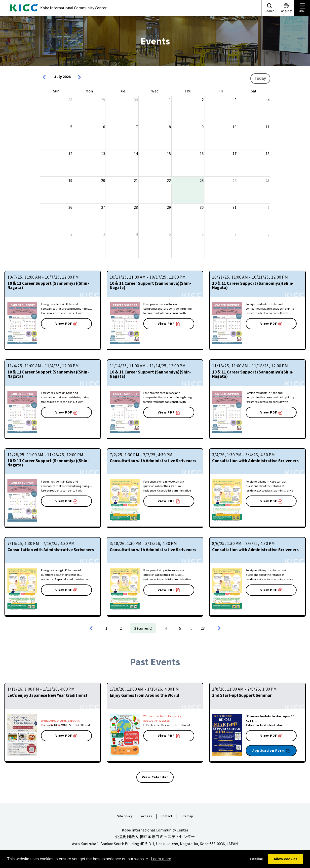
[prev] (45, 78)
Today (260, 78)
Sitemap (187, 816)
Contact (166, 816)
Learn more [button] (161, 859)
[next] (79, 78)
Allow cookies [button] (285, 859)
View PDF (66, 324)
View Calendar (155, 777)
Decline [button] (256, 859)
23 (203, 628)
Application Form (271, 750)
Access (147, 816)
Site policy (125, 816)
